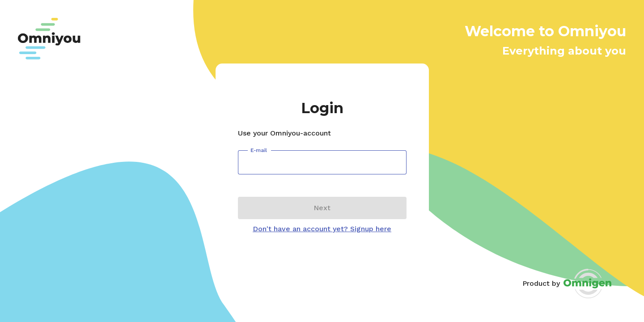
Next (322, 208)
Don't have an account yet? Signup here (322, 229)
